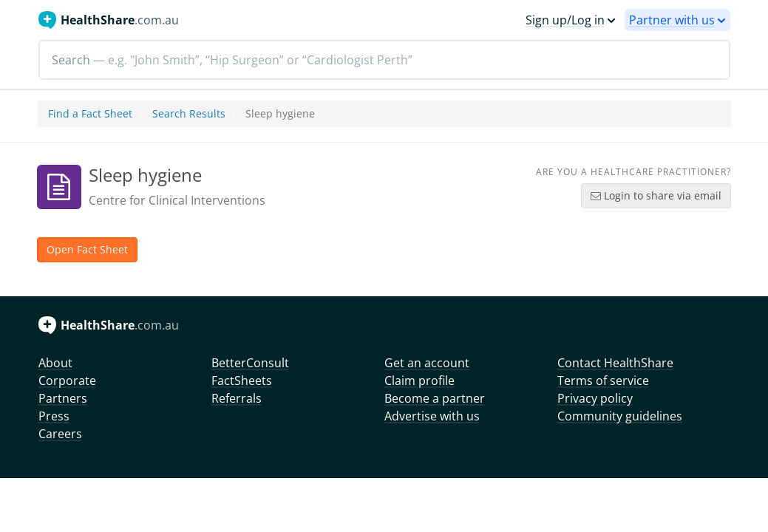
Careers (60, 434)
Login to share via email (656, 195)
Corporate (67, 381)
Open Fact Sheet (87, 249)
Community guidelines (620, 416)
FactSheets (242, 381)
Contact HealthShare (615, 363)
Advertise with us (432, 416)
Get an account (427, 363)
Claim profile (419, 381)
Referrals (237, 398)
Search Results (189, 113)
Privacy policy (595, 398)
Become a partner (435, 398)
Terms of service (603, 381)
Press (54, 416)
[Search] (384, 60)
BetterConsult (250, 363)
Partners (63, 398)
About (55, 363)
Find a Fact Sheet (90, 113)
